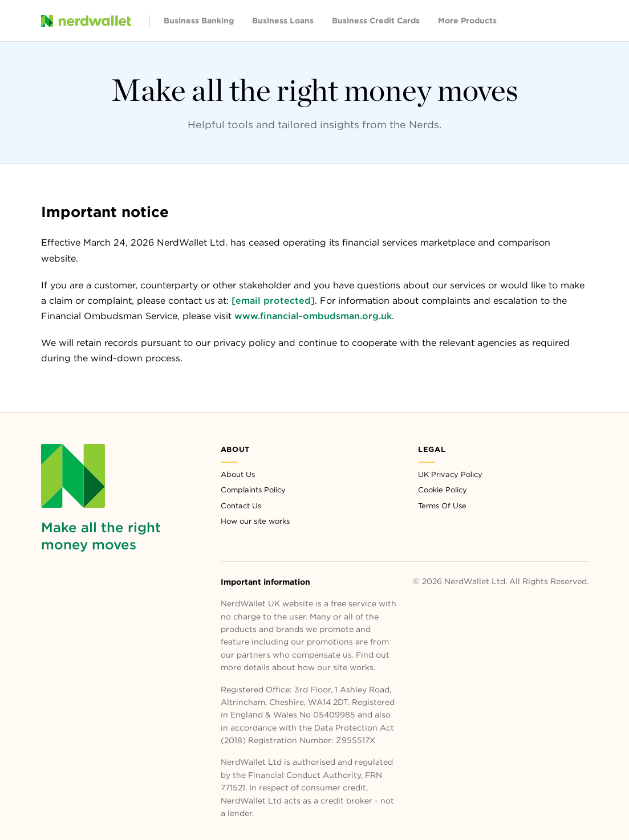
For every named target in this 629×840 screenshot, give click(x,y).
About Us (238, 474)
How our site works (255, 521)
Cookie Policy (443, 490)
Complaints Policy (253, 490)
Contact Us (241, 506)
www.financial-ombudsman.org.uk (313, 316)
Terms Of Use (442, 506)
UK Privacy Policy (450, 474)
